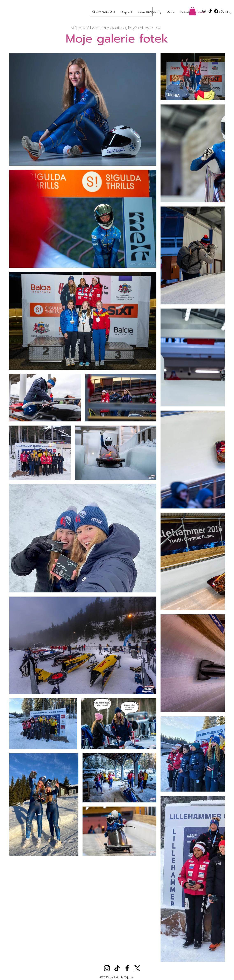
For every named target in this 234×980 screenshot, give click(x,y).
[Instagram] (107, 968)
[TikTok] (117, 968)
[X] (137, 968)
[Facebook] (127, 968)
